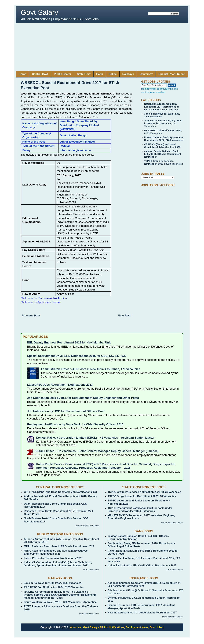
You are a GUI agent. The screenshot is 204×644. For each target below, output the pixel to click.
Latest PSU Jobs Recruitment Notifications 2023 (60, 385)
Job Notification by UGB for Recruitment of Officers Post (66, 411)
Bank (100, 74)
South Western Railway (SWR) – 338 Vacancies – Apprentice (60, 602)
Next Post (124, 316)
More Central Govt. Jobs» (88, 526)
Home (22, 74)
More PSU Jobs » (91, 570)
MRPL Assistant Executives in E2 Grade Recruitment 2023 (59, 546)
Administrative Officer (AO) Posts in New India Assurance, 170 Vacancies (163, 123)
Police (113, 74)
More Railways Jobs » (89, 614)
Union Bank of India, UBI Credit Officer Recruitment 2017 (142, 565)
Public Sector (63, 74)
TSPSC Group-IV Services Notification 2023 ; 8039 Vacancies (164, 162)
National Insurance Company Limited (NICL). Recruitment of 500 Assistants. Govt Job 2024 (162, 107)
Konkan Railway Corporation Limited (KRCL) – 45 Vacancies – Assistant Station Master (95, 438)
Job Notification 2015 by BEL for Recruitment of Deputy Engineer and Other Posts (83, 398)
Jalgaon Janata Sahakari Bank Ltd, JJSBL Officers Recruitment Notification (163, 154)
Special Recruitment (172, 74)
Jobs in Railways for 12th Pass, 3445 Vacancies (53, 583)
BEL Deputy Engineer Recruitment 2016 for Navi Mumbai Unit (69, 343)
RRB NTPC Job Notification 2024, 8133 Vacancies (54, 587)
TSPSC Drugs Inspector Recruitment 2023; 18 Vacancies (142, 496)
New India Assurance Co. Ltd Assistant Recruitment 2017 (142, 613)
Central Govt (40, 74)
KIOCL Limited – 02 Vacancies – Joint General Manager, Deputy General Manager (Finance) (97, 451)
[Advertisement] (102, 47)
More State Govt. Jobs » (172, 523)
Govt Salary (39, 12)
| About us (75, 627)
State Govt (84, 74)
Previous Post (31, 316)
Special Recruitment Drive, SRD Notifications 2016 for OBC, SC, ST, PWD (77, 356)
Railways (128, 74)
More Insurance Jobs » (173, 617)
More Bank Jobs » (175, 570)
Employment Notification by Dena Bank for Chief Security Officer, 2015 (75, 424)
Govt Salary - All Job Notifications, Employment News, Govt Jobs (123, 627)
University (146, 74)
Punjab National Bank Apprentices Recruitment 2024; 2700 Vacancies (164, 139)
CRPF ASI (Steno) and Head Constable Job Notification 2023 (162, 146)
